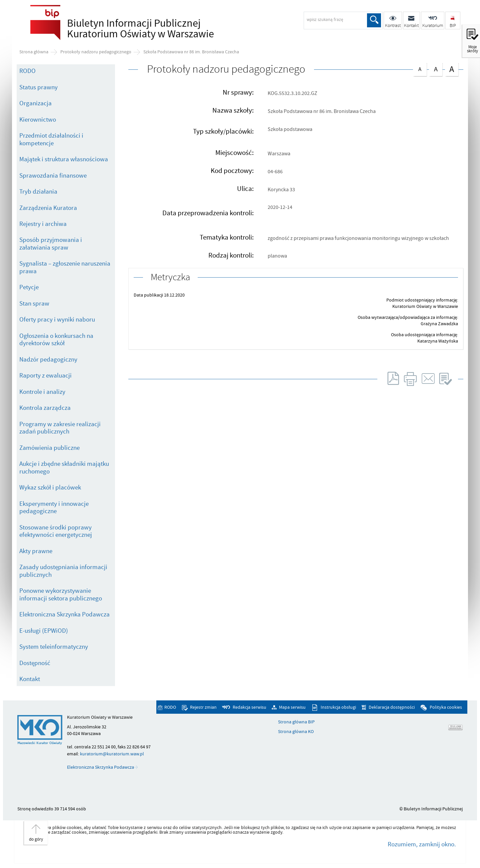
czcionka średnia (436, 68)
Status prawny (38, 87)
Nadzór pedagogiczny (48, 360)
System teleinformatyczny (54, 647)
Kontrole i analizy (42, 392)
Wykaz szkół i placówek (50, 487)
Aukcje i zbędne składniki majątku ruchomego (64, 468)
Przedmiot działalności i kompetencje (51, 139)
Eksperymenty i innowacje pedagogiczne (54, 508)
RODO (27, 71)
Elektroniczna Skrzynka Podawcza (64, 614)
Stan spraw (34, 304)
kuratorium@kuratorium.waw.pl (112, 754)
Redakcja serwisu (249, 707)
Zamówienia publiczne (49, 448)
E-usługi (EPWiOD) (44, 631)
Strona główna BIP (296, 722)
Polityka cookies (446, 707)
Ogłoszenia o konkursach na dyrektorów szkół (56, 340)
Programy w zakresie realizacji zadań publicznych (60, 428)
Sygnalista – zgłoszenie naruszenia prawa (65, 267)
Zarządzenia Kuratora (48, 208)
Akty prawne (36, 551)
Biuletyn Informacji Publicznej (139, 29)
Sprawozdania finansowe (53, 176)
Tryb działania (38, 192)
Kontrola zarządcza (45, 408)
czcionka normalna (420, 68)
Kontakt (30, 679)
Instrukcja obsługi (338, 707)
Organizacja (35, 103)
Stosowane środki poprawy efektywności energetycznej (56, 531)
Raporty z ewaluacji (45, 376)
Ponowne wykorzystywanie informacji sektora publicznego (61, 595)
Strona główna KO (296, 732)
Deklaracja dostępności (392, 707)
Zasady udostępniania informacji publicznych (63, 571)
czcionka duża (452, 69)
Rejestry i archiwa (43, 224)
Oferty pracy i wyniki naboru (57, 320)
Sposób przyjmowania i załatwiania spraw (51, 244)
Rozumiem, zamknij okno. (422, 844)
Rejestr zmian (203, 707)
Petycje (29, 287)
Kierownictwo (38, 120)
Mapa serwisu (292, 707)
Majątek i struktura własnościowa (64, 159)
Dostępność (35, 663)
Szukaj (374, 20)
